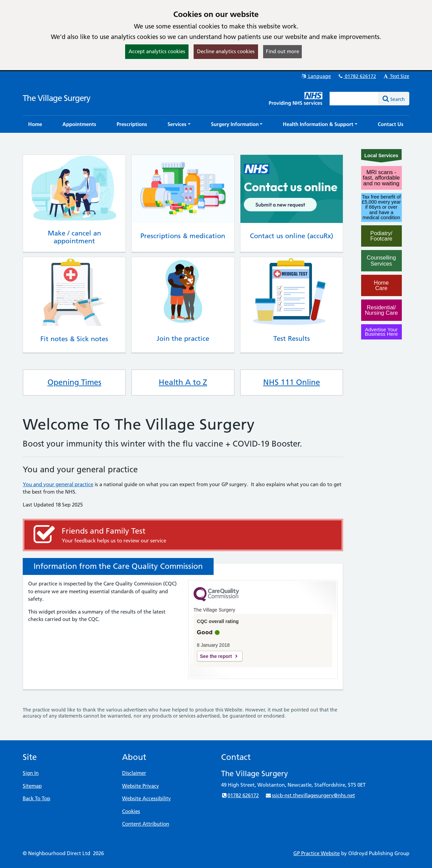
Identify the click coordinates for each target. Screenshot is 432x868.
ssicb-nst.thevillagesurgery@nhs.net (310, 795)
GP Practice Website (317, 853)
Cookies (131, 811)
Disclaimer (134, 773)
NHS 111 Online (292, 382)
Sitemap (32, 786)
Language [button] (316, 76)
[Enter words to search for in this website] (354, 99)
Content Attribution (146, 824)
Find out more (282, 51)
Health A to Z (183, 382)
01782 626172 (357, 76)
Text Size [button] (396, 76)
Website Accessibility (146, 798)
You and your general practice (58, 484)
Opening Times (74, 382)
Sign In (31, 773)
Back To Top (36, 798)
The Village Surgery (56, 98)
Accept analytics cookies (157, 51)
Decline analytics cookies (226, 51)
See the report (216, 656)
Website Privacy (141, 786)
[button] (179, 124)
